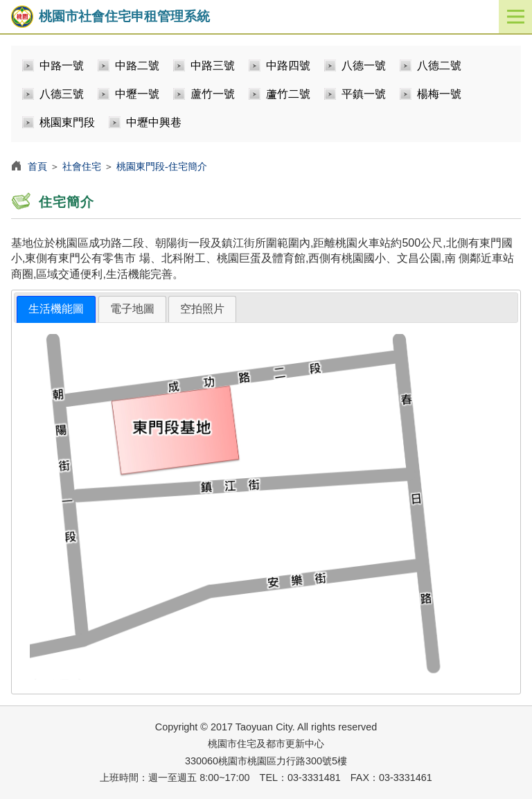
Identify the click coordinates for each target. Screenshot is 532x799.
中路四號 (288, 65)
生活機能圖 (56, 309)
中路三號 (213, 65)
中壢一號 (137, 94)
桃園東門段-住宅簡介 (162, 166)
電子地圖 (132, 309)
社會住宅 (82, 166)
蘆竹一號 (213, 94)
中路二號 (137, 65)
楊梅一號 (439, 94)
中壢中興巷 (154, 122)
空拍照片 (202, 309)
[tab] (56, 309)
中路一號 (62, 65)
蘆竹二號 (288, 94)
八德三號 (62, 94)
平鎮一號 (364, 94)
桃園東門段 (67, 122)
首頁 (37, 166)
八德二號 (439, 65)
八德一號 (364, 65)
